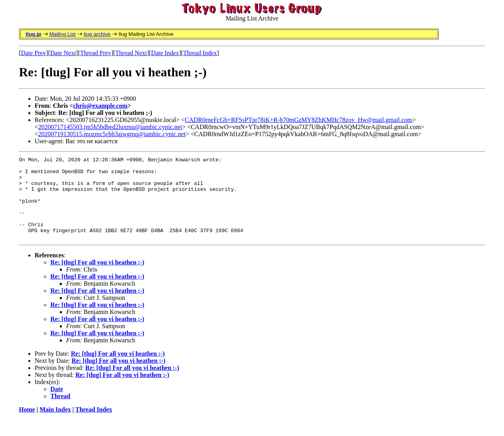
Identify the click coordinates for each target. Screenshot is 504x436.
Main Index (55, 426)
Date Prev (33, 53)
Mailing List (62, 34)
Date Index (165, 53)
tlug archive (97, 34)
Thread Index (200, 53)
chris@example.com (100, 106)
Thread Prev (95, 53)
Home (27, 426)
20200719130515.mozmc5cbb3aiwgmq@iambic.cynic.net (112, 134)
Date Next (63, 53)
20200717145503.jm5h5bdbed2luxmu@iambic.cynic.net (110, 127)
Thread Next (131, 53)
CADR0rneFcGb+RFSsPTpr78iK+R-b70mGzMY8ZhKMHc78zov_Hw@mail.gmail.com (298, 120)
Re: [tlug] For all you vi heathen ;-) (97, 279)
